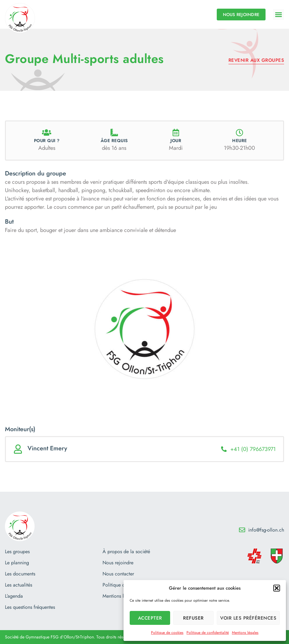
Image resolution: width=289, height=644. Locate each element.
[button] (277, 588)
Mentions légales (245, 633)
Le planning (17, 563)
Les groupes (17, 552)
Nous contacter (118, 574)
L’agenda (14, 596)
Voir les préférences (248, 618)
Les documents (20, 574)
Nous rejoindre (118, 563)
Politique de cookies (167, 633)
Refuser (193, 618)
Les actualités (19, 585)
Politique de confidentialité (208, 633)
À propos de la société (126, 552)
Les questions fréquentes (30, 607)
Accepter (150, 618)
